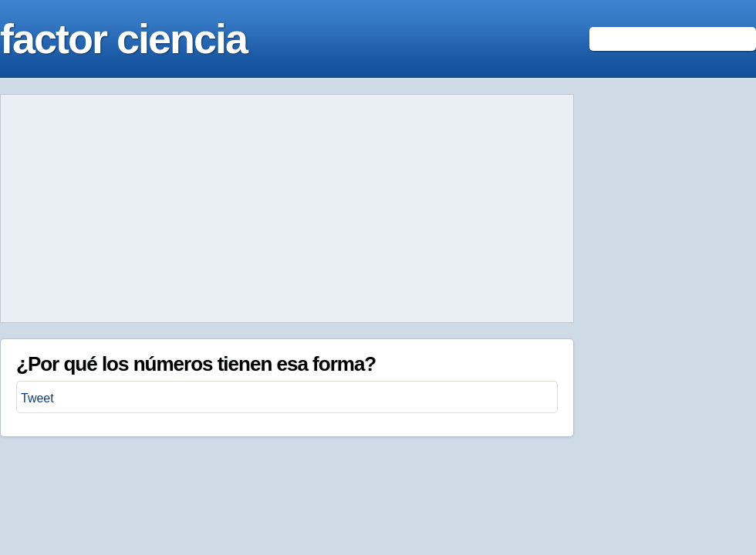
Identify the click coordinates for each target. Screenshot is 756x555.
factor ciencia (123, 39)
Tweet (37, 398)
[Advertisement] (287, 209)
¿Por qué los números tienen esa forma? (196, 364)
